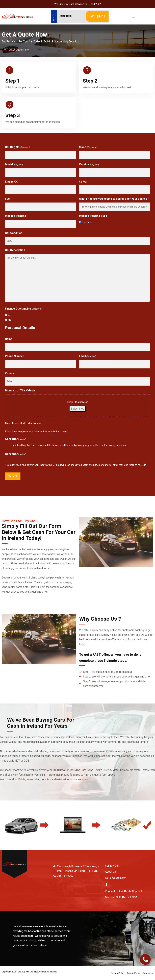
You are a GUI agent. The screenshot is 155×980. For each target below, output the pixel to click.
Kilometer (87, 222)
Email (88, 356)
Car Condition (14, 233)
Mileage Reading (16, 216)
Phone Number (15, 356)
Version (89, 165)
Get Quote (97, 16)
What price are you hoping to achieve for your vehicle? (114, 199)
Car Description (15, 250)
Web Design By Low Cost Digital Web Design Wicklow (37, 973)
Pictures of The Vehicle (20, 391)
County (9, 373)
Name (9, 339)
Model (14, 165)
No (10, 320)
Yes (10, 315)
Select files (77, 409)
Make (88, 147)
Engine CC (11, 182)
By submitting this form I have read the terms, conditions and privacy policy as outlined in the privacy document (69, 445)
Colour (83, 182)
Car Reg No (17, 147)
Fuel (8, 199)
